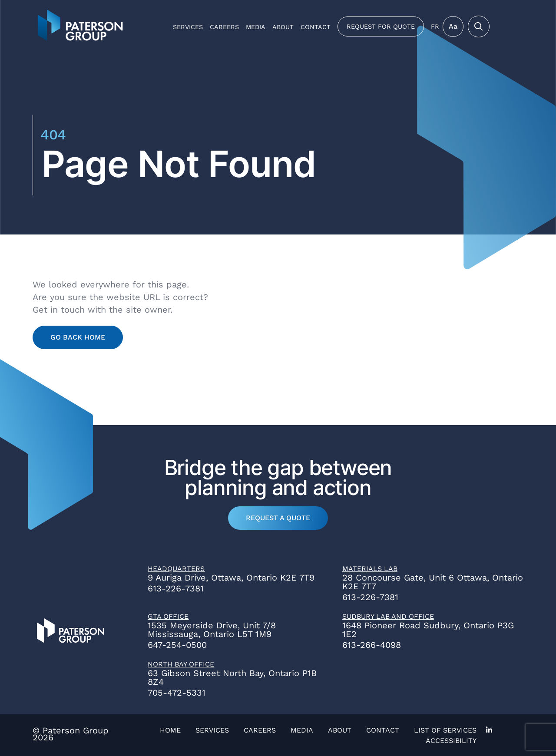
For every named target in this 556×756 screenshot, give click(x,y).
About (283, 27)
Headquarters (176, 569)
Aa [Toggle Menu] (453, 26)
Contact (316, 27)
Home (170, 730)
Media (256, 27)
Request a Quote (278, 518)
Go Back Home (78, 337)
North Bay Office (181, 664)
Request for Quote (381, 26)
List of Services (445, 730)
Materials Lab (370, 569)
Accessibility (451, 741)
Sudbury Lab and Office (388, 616)
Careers (224, 27)
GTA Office (168, 616)
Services (188, 27)
